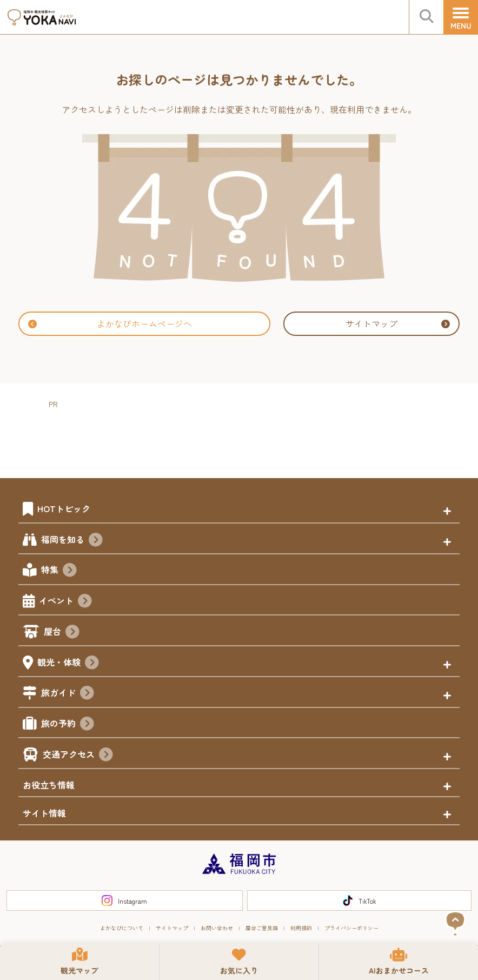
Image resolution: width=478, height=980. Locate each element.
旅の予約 (68, 725)
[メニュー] (461, 17)
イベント (65, 602)
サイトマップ (398, 323)
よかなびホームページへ (110, 323)
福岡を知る (72, 541)
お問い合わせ (217, 928)
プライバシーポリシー (351, 928)
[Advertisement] (245, 435)
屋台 (62, 633)
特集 (59, 571)
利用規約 (301, 928)
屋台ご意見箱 (262, 928)
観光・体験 (68, 664)
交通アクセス (78, 756)
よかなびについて (122, 928)
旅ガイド (68, 694)
